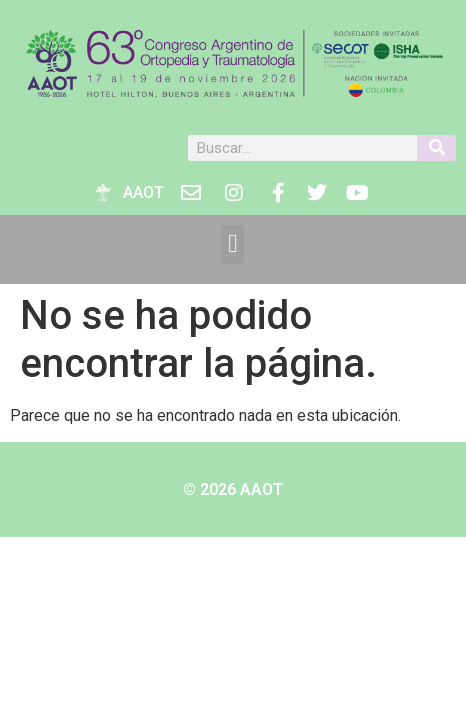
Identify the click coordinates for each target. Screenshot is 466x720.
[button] (233, 244)
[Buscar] (436, 148)
